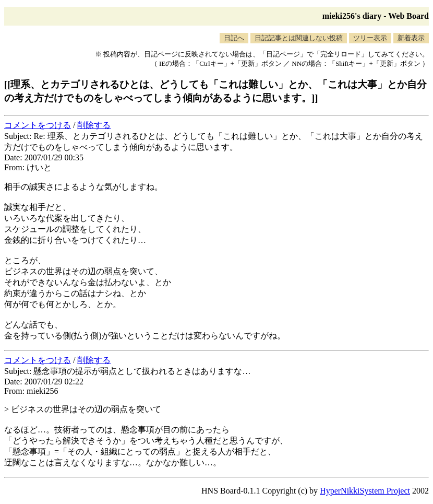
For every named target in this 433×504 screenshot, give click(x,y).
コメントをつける (38, 125)
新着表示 (411, 38)
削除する (94, 125)
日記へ (234, 38)
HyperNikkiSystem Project (365, 491)
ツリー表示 (370, 38)
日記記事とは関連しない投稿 (299, 38)
